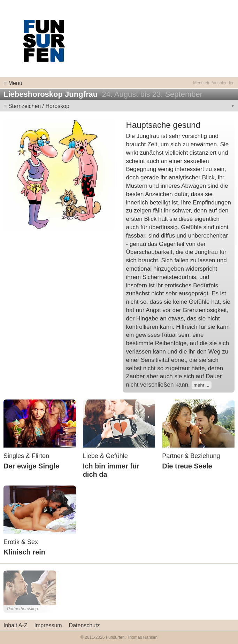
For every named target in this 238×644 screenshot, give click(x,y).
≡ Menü (13, 83)
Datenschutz (85, 625)
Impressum (48, 625)
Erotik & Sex (21, 542)
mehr (199, 385)
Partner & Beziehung (191, 456)
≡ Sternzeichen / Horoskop (36, 106)
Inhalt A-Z (15, 625)
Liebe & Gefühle (105, 456)
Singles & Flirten (26, 456)
